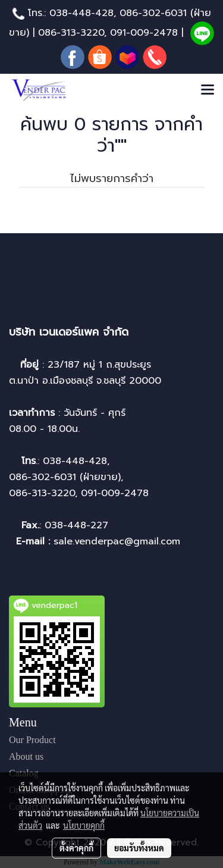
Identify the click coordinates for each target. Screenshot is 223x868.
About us (26, 756)
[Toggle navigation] (208, 90)
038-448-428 (81, 13)
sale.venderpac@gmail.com (119, 541)
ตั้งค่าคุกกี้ (76, 848)
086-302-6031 (153, 13)
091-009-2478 (144, 33)
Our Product (32, 740)
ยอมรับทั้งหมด (139, 848)
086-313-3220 (71, 33)
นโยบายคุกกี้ (84, 825)
